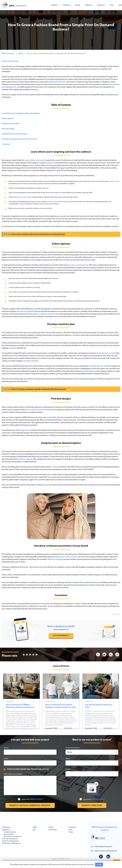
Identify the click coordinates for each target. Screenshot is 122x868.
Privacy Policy (53, 829)
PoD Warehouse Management (12, 843)
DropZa (71, 831)
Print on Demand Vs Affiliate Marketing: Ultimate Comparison (22, 706)
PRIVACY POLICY (36, 809)
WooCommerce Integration (13, 836)
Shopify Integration (10, 831)
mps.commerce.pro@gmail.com (106, 851)
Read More (108, 865)
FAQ (120, 5)
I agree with (30, 809)
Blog (112, 5)
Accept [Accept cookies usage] (99, 865)
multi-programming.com (103, 847)
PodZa (70, 829)
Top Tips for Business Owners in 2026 (101, 706)
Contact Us (101, 5)
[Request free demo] (92, 815)
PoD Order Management (10, 838)
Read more (29, 734)
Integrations (6, 829)
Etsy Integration (9, 834)
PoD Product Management (11, 840)
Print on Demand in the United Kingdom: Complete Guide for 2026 (61, 706)
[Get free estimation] (30, 815)
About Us (89, 5)
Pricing (77, 5)
